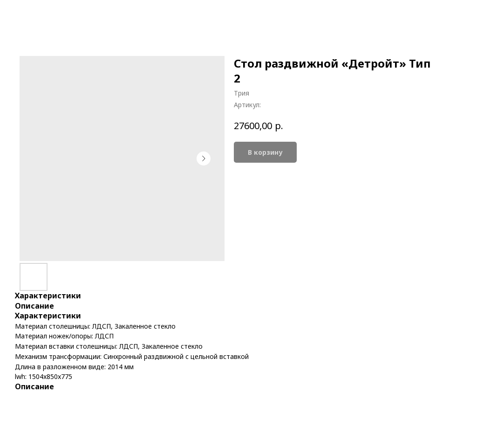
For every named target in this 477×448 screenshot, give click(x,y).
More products (40, 14)
